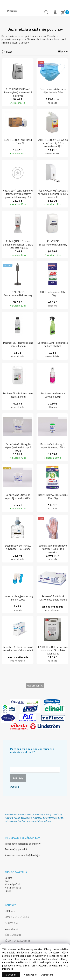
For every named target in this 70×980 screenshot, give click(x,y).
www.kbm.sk (12, 929)
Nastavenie (30, 975)
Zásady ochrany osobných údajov (23, 855)
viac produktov (35, 686)
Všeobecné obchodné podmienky (23, 844)
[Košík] (63, 13)
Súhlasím (11, 975)
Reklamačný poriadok (16, 849)
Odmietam (47, 975)
